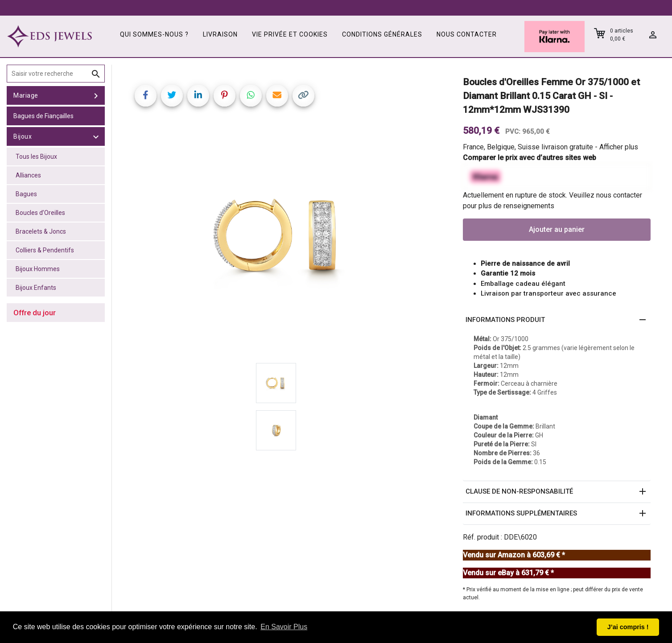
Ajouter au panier (557, 229)
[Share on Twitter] (172, 96)
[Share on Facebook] (146, 96)
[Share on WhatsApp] (251, 96)
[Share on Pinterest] (225, 96)
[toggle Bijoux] (96, 136)
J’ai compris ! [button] (628, 627)
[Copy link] (303, 96)
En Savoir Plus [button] (284, 627)
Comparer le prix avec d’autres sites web (530, 158)
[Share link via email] (277, 96)
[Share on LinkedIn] (198, 96)
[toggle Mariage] (96, 95)
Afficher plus (619, 147)
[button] (557, 320)
